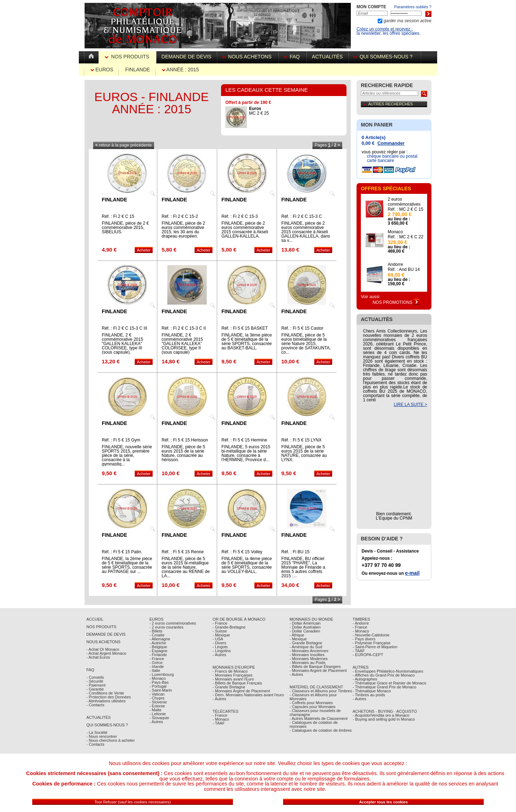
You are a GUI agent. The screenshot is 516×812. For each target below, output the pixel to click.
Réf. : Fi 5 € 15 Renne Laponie (183, 554)
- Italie (155, 670)
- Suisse (220, 631)
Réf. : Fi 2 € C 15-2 (180, 216)
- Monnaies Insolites (307, 655)
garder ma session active (407, 21)
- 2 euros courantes (166, 627)
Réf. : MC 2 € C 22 (405, 237)
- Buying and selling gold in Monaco (384, 719)
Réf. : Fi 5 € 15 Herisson (185, 440)
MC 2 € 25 (259, 111)
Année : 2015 (180, 70)
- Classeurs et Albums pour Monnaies (313, 697)
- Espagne (158, 651)
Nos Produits (128, 57)
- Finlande (158, 655)
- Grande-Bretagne (229, 627)
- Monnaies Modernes (309, 659)
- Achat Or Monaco (103, 649)
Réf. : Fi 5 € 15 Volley (242, 552)
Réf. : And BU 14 (404, 269)
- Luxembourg (162, 674)
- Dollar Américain (305, 623)
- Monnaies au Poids (307, 663)
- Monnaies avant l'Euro (233, 679)
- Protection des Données (109, 697)
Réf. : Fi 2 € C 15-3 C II (184, 328)
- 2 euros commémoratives (173, 623)
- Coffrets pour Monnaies (311, 703)
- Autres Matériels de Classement (319, 718)
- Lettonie (158, 714)
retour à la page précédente (124, 145)
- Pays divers (364, 639)
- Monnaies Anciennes (309, 651)
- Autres (156, 722)
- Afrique (297, 635)
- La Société (97, 732)
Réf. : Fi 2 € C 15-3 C (302, 216)
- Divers (219, 643)
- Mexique (221, 635)
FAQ (293, 57)
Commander (391, 143)
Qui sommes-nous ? (384, 57)
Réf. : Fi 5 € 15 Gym (121, 440)
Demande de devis (187, 57)
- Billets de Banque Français (237, 683)
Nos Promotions (396, 302)
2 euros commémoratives (404, 202)
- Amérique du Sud (306, 647)
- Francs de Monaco (230, 671)
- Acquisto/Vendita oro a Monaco (381, 715)
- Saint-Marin (161, 690)
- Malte (156, 710)
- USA (218, 639)
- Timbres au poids (369, 695)
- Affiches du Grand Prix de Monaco (384, 675)
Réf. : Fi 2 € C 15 (118, 216)
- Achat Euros (98, 657)
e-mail (412, 573)
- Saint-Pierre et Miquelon (375, 647)
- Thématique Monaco (372, 691)
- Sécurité (95, 681)
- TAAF (219, 723)
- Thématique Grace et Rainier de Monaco (389, 683)
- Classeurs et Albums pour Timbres (321, 691)
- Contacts (95, 705)
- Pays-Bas (159, 682)
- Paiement (96, 685)
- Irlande (157, 667)
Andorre (395, 264)
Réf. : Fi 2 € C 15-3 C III (125, 328)
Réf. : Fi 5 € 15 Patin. (122, 552)
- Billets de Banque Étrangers (315, 667)
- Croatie (157, 635)
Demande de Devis (106, 634)
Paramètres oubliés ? (413, 7)
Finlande (137, 70)
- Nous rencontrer (102, 736)
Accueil (95, 619)
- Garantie (95, 689)
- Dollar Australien (305, 627)
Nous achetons (248, 57)
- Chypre (157, 698)
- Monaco (158, 678)
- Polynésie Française (372, 643)
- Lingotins (222, 651)
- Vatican (157, 694)
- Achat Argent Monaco (106, 653)
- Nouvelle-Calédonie (371, 635)
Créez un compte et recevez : (385, 29)
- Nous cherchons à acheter (111, 740)
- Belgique (158, 647)
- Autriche (158, 643)
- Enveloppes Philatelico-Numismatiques (388, 671)
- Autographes (365, 679)
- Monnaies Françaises (232, 675)
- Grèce (156, 663)
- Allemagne (160, 639)
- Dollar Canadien (305, 631)
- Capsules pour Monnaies (312, 707)
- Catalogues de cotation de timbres (321, 730)
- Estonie (157, 706)
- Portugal (158, 686)
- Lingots (220, 647)
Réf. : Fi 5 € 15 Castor (302, 328)
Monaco (395, 232)
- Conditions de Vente (105, 693)
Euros (102, 70)
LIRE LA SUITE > (410, 405)
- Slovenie (158, 702)
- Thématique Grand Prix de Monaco (384, 687)
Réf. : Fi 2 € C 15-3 (240, 216)
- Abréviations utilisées (106, 701)
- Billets (156, 631)
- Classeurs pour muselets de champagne (315, 713)
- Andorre (361, 623)
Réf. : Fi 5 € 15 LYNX (302, 440)
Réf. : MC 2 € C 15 (405, 209)
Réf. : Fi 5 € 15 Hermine (244, 440)
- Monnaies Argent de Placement (241, 691)
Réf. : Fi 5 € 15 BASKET (245, 328)
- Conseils (95, 677)
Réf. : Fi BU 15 (295, 552)
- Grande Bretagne (229, 687)
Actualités (327, 57)
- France (157, 659)
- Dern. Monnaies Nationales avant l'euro (248, 695)
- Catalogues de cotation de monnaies (314, 724)
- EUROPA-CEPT (368, 655)
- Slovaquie (159, 718)
